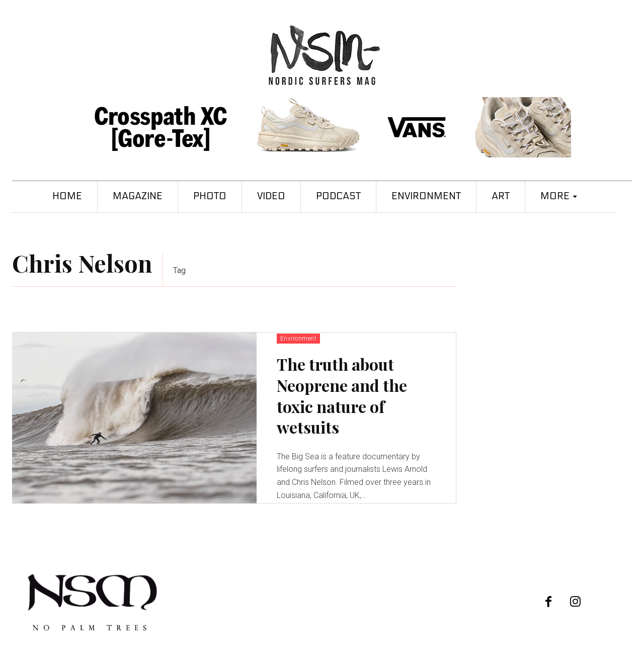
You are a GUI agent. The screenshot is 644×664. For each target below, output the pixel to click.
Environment (299, 339)
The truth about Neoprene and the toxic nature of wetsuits (342, 395)
